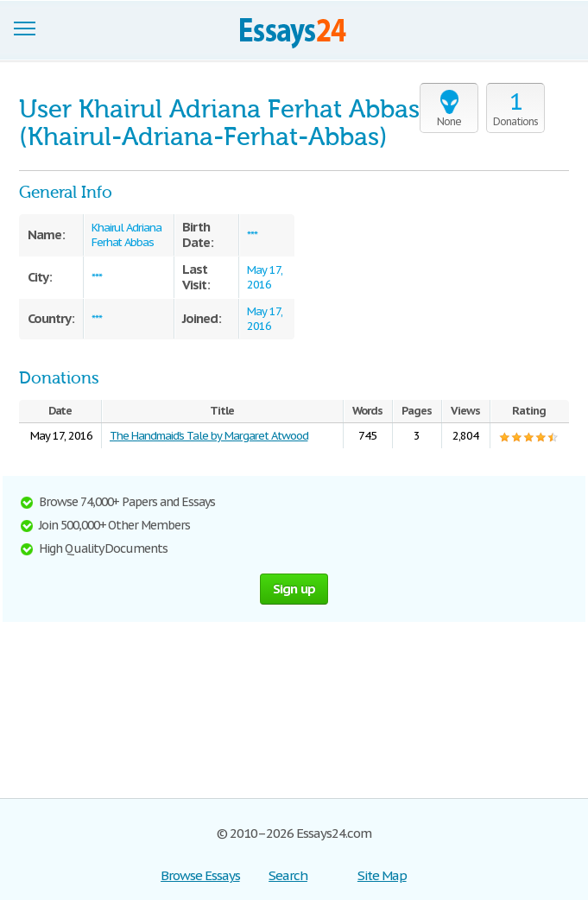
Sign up (294, 589)
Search (288, 875)
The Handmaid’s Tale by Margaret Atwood (209, 436)
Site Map (382, 875)
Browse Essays (200, 875)
